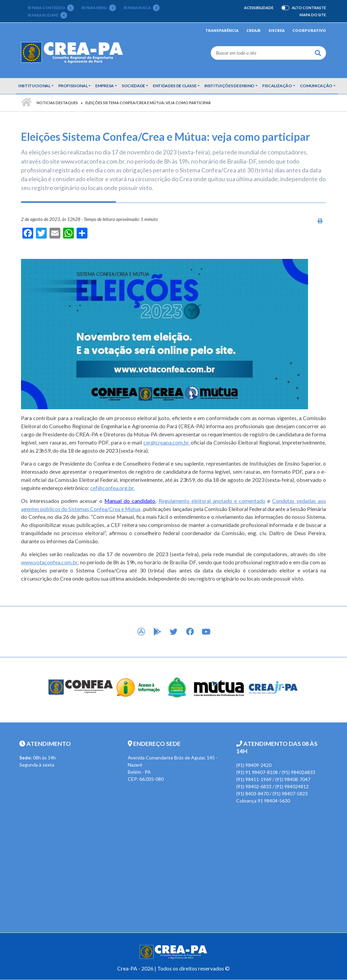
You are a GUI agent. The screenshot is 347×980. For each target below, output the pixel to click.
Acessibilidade (259, 8)
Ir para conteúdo (51, 8)
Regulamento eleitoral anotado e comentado (212, 501)
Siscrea (277, 30)
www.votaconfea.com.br (49, 562)
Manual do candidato (130, 501)
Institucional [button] (34, 86)
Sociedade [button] (133, 86)
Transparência (222, 30)
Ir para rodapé (47, 15)
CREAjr (253, 30)
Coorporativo (309, 30)
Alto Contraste (309, 8)
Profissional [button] (73, 86)
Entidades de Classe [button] (175, 86)
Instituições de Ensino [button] (229, 86)
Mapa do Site (313, 15)
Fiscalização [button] (277, 86)
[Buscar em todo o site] (260, 53)
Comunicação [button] (316, 86)
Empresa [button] (105, 86)
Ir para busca (142, 8)
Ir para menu (99, 8)
